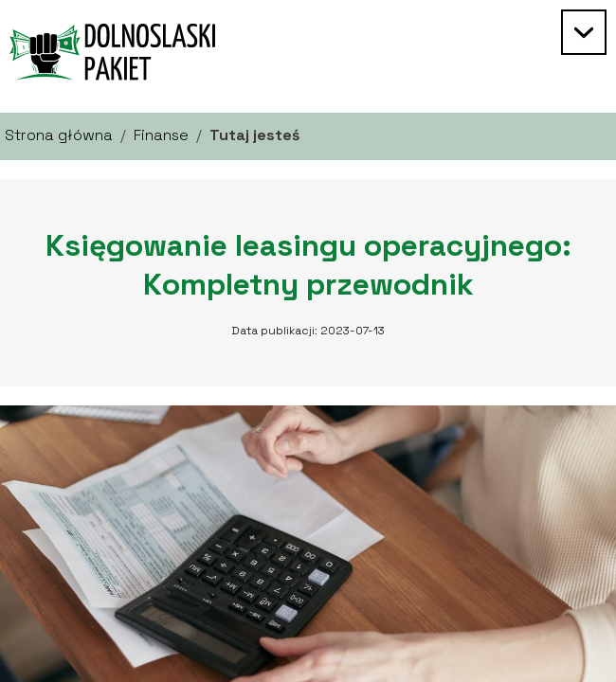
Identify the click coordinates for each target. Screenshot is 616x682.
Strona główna (59, 135)
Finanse (161, 135)
